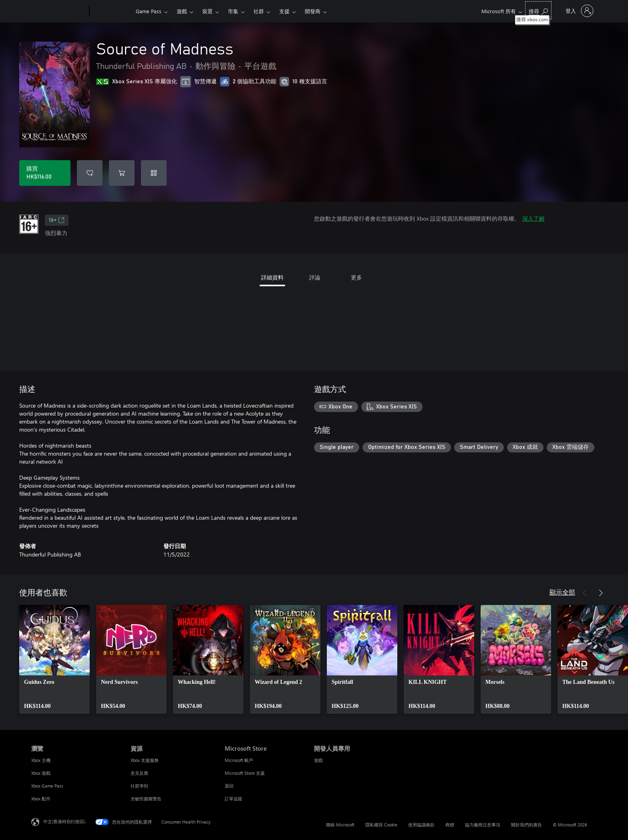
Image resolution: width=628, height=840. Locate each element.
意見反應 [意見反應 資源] (139, 773)
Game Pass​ (149, 11)
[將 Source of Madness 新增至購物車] (122, 173)
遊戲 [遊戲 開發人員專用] (318, 760)
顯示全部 (562, 592)
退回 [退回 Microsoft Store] (229, 786)
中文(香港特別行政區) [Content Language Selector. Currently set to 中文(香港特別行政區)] (64, 821)
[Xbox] (112, 11)
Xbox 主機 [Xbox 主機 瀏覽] (41, 760)
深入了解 (533, 218)
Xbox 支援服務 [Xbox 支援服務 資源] (145, 760)
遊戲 (182, 11)
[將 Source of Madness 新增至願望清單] (90, 173)
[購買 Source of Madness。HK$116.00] (45, 173)
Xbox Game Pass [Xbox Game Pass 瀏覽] (47, 786)
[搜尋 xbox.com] (538, 10)
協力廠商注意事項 (483, 825)
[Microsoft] (59, 11)
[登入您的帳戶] (579, 11)
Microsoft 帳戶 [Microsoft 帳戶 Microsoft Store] (239, 760)
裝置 (207, 11)
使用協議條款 (421, 825)
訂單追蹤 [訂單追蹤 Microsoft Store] (233, 799)
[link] (54, 659)
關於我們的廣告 (526, 825)
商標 (450, 825)
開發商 (313, 11)
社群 (259, 11)
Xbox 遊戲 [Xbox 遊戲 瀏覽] (41, 773)
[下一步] (601, 593)
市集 (233, 11)
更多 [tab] (356, 277)
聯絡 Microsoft (340, 825)
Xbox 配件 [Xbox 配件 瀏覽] (41, 799)
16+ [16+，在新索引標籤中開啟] (57, 220)
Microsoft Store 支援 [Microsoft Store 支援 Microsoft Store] (245, 773)
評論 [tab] (315, 277)
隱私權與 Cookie (381, 825)
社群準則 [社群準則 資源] (139, 786)
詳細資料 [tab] (272, 277)
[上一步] (585, 593)
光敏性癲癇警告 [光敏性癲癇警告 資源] (146, 799)
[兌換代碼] (154, 173)
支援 (284, 11)
